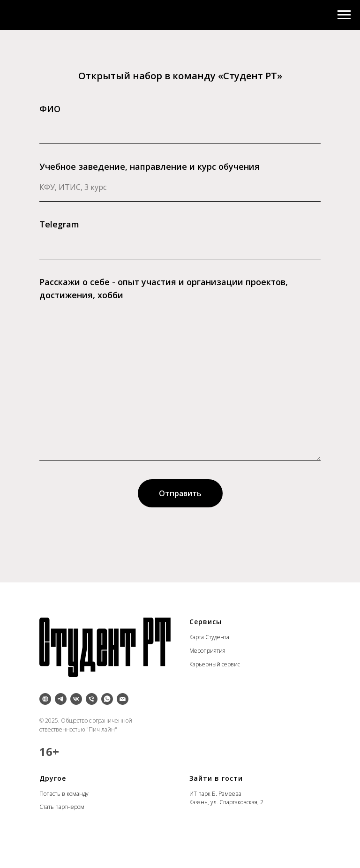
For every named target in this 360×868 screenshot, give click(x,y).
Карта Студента (209, 637)
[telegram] (61, 699)
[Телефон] (92, 699)
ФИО (50, 109)
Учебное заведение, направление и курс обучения (150, 166)
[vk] (76, 699)
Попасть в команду (64, 794)
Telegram (59, 224)
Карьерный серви (214, 664)
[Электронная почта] (123, 699)
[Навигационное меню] (344, 15)
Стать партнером (62, 807)
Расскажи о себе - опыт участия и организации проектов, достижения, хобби (164, 288)
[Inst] (45, 699)
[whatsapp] (107, 699)
